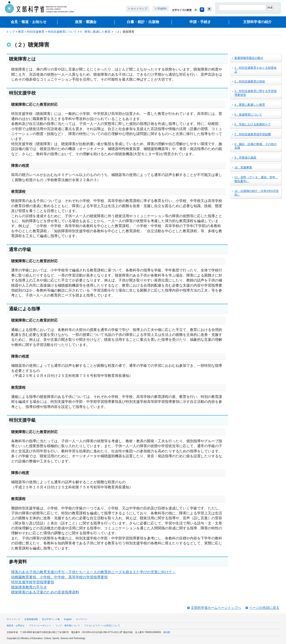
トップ (10, 32)
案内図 (167, 632)
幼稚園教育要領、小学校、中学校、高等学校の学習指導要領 (59, 577)
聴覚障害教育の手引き (29, 587)
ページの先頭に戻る (264, 608)
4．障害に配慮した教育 (95, 32)
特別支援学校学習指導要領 (33, 582)
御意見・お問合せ (16, 626)
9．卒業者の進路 (245, 158)
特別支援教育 (36, 32)
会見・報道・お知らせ (29, 22)
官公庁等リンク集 (51, 619)
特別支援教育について (62, 32)
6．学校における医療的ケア (253, 124)
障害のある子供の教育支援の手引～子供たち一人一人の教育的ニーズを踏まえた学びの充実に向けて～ (93, 572)
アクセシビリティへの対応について (102, 626)
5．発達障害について (248, 115)
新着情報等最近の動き (249, 58)
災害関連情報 (31, 619)
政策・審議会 (86, 22)
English (162, 9)
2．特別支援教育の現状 (250, 81)
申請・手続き (200, 22)
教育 (21, 32)
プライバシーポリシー (40, 626)
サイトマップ (139, 9)
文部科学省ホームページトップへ (216, 608)
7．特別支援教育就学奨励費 (253, 134)
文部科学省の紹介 (257, 22)
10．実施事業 (243, 167)
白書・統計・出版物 (143, 22)
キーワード (82, 619)
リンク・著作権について (68, 626)
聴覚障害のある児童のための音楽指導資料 (45, 592)
